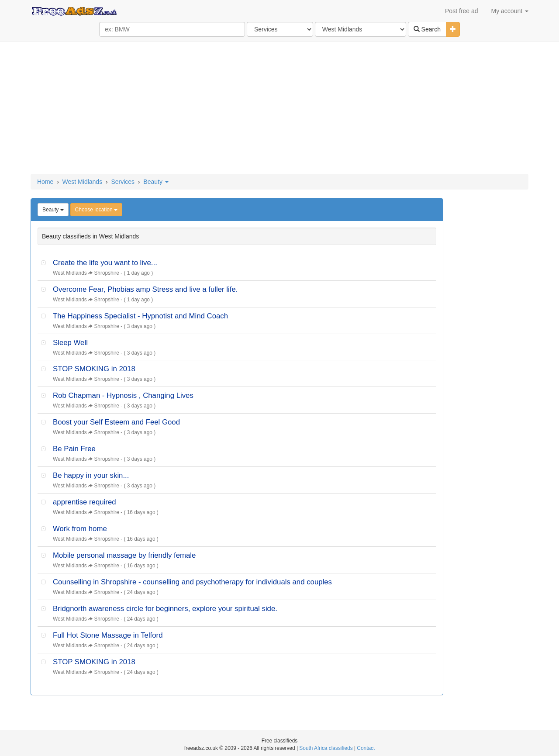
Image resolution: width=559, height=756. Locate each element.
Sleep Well (70, 343)
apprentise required (85, 502)
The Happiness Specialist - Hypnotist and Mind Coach (140, 316)
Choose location (96, 210)
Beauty (156, 182)
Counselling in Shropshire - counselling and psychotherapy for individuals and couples (192, 582)
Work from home (80, 529)
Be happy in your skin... (91, 475)
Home (45, 182)
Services (123, 182)
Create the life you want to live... (105, 263)
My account (510, 11)
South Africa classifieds (326, 748)
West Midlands (83, 182)
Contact (366, 748)
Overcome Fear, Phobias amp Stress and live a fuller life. (145, 289)
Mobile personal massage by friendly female (124, 555)
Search (427, 29)
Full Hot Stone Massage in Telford (108, 635)
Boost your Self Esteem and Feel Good (116, 422)
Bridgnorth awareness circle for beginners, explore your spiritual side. (165, 609)
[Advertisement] (279, 108)
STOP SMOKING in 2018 (94, 369)
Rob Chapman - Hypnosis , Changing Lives (123, 395)
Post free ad (462, 11)
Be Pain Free (74, 449)
